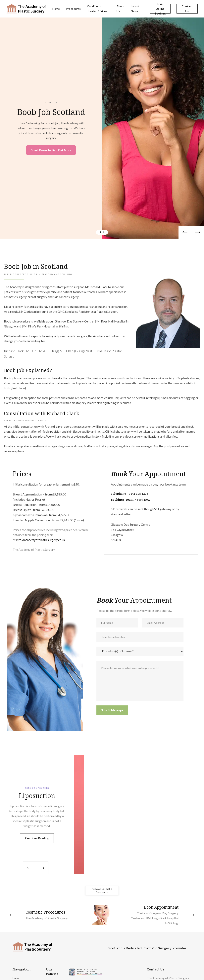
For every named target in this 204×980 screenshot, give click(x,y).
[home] (26, 9)
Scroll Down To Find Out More (51, 150)
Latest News (135, 9)
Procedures (73, 9)
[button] (185, 232)
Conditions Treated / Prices (97, 9)
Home (56, 9)
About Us (121, 9)
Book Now (143, 500)
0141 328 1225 (138, 494)
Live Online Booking (160, 9)
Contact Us (187, 9)
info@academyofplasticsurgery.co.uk (41, 540)
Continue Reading (37, 838)
